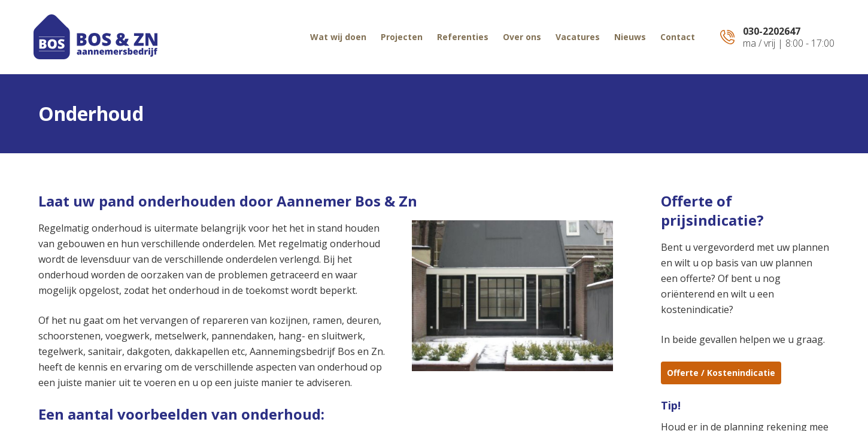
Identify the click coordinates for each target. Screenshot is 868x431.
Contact (678, 37)
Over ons (522, 37)
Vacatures (578, 37)
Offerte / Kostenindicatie (721, 373)
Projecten (402, 37)
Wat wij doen (338, 37)
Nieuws (630, 37)
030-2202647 (772, 31)
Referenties (463, 37)
